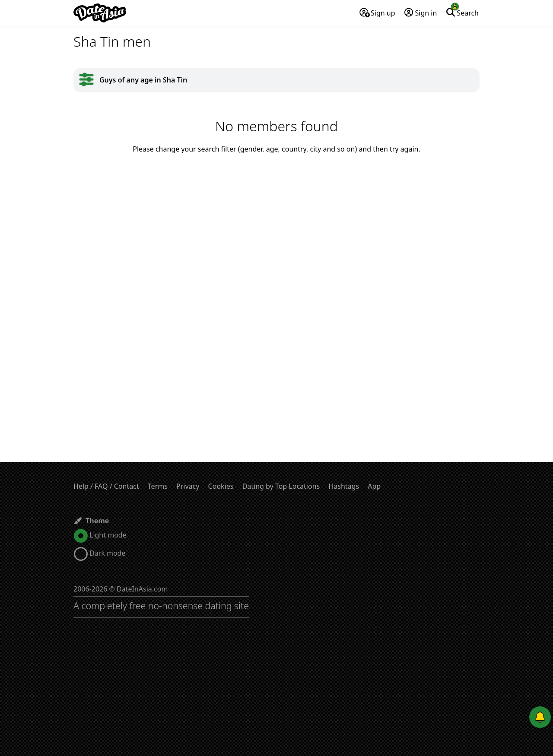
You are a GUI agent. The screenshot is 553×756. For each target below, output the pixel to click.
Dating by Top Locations (281, 486)
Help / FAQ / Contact (106, 486)
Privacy (188, 486)
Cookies (221, 486)
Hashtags (344, 486)
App (374, 486)
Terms (158, 486)
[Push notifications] (540, 717)
